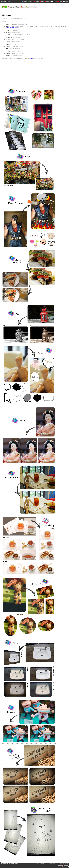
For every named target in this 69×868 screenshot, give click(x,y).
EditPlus (8, 864)
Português (30, 2)
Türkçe (42, 2)
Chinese (60, 2)
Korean (65, 2)
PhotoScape (4, 1)
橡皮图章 (12, 28)
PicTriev (4, 864)
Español (37, 2)
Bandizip (13, 864)
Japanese (54, 2)
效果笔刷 (17, 28)
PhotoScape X (10, 1)
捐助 (31, 59)
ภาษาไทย (48, 2)
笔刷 (8, 28)
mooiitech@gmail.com (63, 865)
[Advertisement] (18, 12)
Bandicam (17, 864)
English (25, 2)
